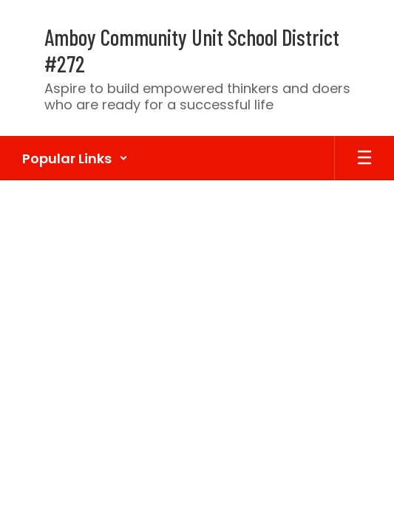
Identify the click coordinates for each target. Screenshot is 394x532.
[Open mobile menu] (364, 158)
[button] (75, 158)
